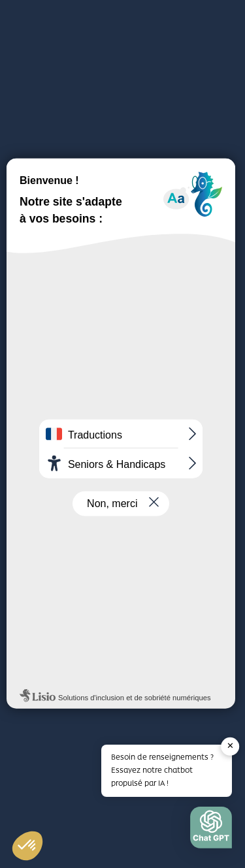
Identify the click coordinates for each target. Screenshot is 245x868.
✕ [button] (230, 746)
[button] (211, 831)
